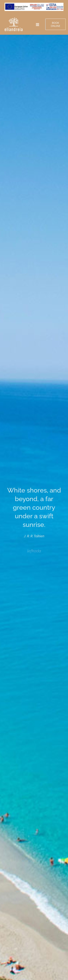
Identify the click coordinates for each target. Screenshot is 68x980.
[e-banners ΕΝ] (14, 19)
